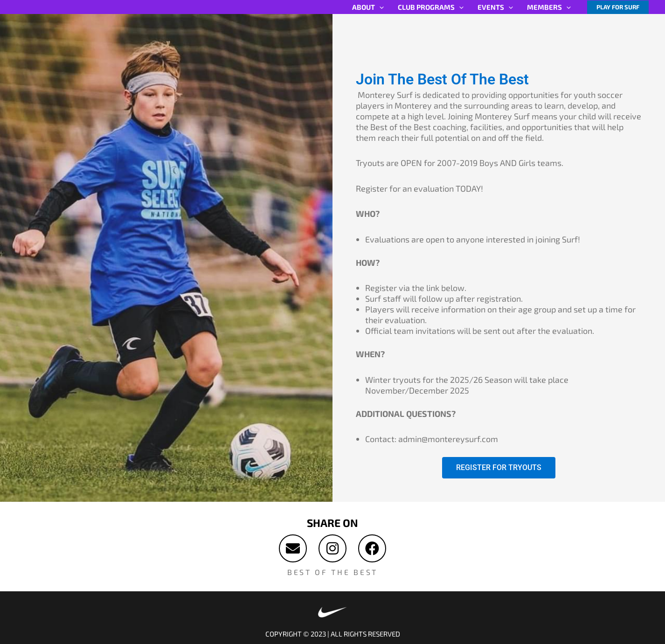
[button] (618, 7)
